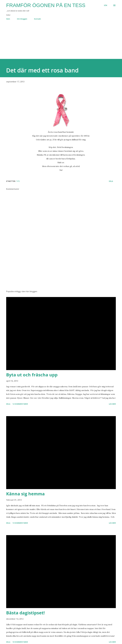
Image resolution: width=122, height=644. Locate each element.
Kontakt (38, 19)
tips (18, 181)
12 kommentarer (20, 404)
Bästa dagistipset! (25, 613)
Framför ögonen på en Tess (46, 5)
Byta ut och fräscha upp (32, 375)
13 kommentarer (20, 523)
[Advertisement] (61, 42)
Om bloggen (22, 19)
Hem (8, 19)
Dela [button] (111, 181)
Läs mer (112, 404)
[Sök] (106, 5)
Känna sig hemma (25, 494)
